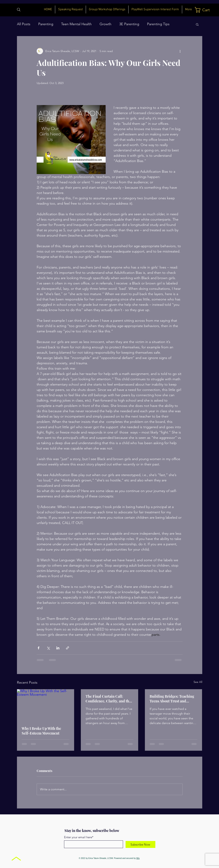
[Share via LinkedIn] (58, 648)
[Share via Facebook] (39, 648)
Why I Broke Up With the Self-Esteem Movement (41, 731)
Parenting (46, 24)
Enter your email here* (79, 837)
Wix (138, 858)
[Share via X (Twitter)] (48, 648)
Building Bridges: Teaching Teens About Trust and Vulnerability (172, 699)
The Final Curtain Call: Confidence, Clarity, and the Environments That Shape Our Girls (108, 699)
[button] (203, 10)
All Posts (24, 24)
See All (198, 682)
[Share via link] (68, 648)
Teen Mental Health (76, 24)
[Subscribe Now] (140, 844)
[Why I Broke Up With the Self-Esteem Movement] (46, 705)
